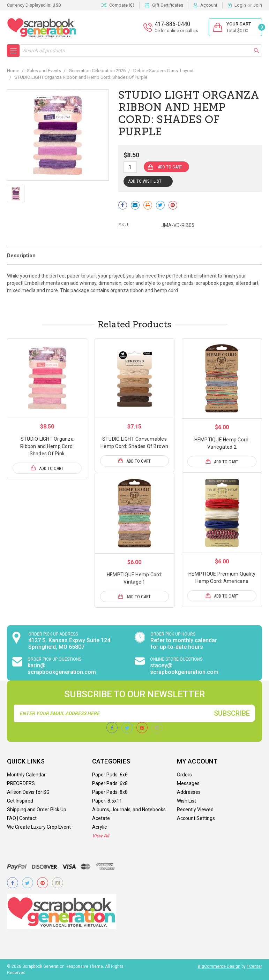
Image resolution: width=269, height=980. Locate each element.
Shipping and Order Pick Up (37, 810)
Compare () (118, 5)
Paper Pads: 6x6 (110, 775)
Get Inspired (20, 801)
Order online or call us (176, 31)
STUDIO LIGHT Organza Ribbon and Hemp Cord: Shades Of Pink (47, 446)
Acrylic (99, 827)
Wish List (186, 801)
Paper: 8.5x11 (107, 801)
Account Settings (196, 818)
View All (100, 836)
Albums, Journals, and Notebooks (129, 810)
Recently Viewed (195, 810)
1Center (254, 966)
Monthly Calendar (26, 775)
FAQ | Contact (22, 818)
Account (209, 5)
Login (240, 5)
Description (21, 256)
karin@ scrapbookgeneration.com (62, 669)
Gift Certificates (168, 5)
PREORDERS (21, 783)
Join (258, 5)
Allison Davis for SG (28, 792)
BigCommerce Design (219, 966)
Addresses (189, 792)
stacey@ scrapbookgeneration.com (184, 669)
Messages (188, 783)
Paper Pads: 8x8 (110, 792)
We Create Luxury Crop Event (39, 827)
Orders (184, 775)
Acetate (101, 818)
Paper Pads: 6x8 (110, 783)
